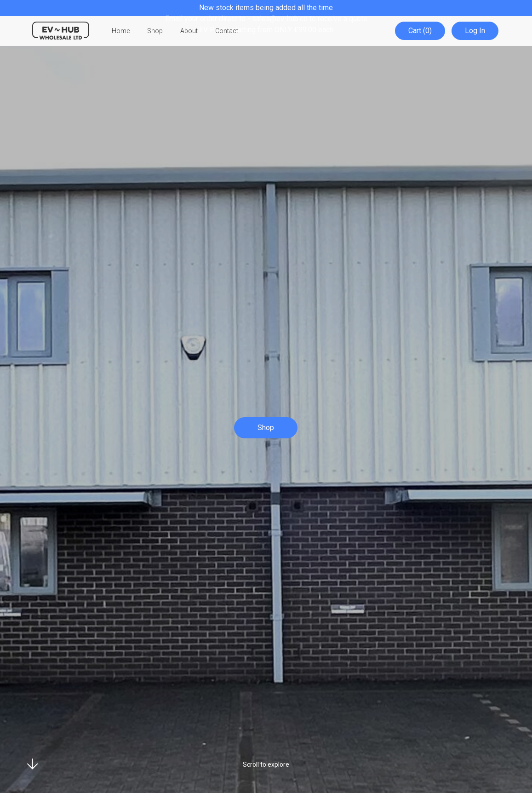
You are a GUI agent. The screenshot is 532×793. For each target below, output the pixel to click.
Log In (475, 31)
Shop (155, 31)
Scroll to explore (266, 764)
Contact (227, 31)
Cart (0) (421, 31)
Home (121, 31)
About (189, 31)
